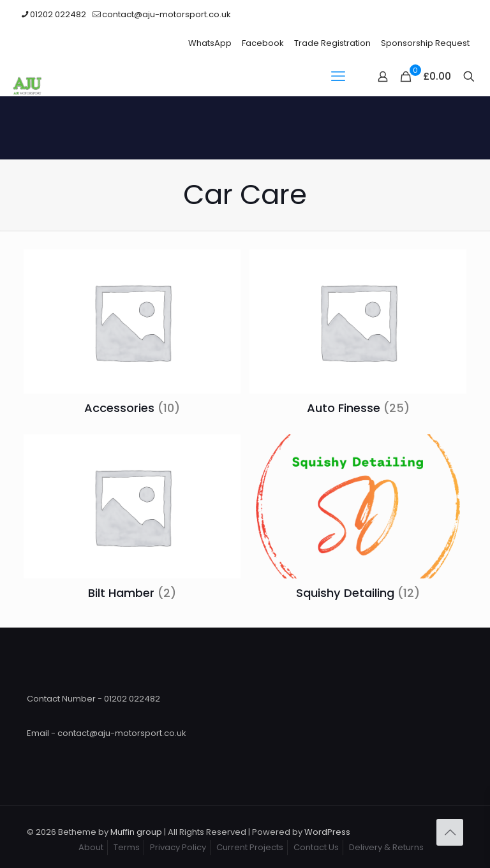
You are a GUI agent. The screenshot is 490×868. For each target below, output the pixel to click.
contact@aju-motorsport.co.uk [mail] (167, 14)
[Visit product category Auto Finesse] (358, 335)
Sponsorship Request (425, 43)
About (91, 847)
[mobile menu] (338, 77)
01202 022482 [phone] (58, 14)
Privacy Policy (178, 847)
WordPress (327, 832)
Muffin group (136, 832)
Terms (127, 847)
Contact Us (316, 847)
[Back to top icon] (450, 832)
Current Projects (250, 847)
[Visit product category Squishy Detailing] (358, 520)
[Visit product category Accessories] (132, 335)
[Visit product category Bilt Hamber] (132, 520)
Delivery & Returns (386, 847)
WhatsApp (210, 43)
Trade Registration (332, 43)
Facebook (263, 43)
